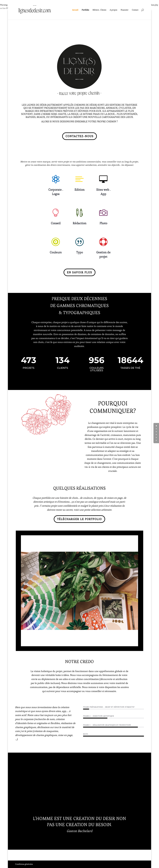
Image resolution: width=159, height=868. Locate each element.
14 (58, 643)
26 (87, 643)
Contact (135, 10)
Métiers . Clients (99, 10)
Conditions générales (24, 864)
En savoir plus (79, 272)
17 (65, 643)
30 (96, 643)
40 (120, 643)
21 (75, 643)
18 (68, 643)
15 (61, 643)
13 (56, 643)
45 (131, 643)
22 (77, 643)
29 (94, 643)
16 (63, 643)
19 (70, 643)
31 (98, 643)
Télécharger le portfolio (79, 519)
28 (91, 643)
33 (103, 643)
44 (129, 643)
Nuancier (125, 10)
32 (101, 643)
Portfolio (85, 10)
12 (54, 643)
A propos (113, 10)
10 (49, 643)
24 (82, 643)
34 (105, 643)
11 (51, 643)
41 (122, 643)
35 (108, 643)
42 (124, 643)
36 (110, 643)
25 (84, 643)
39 (117, 643)
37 (113, 643)
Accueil (75, 10)
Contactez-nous (79, 136)
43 (127, 643)
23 (80, 643)
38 (115, 643)
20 (73, 643)
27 (89, 643)
